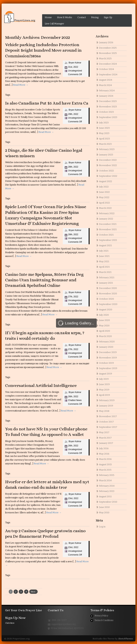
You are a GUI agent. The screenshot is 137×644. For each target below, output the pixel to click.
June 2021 (104, 256)
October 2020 (106, 299)
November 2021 (108, 229)
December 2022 (108, 160)
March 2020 (105, 336)
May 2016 (104, 454)
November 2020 (108, 294)
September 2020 (108, 304)
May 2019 (104, 390)
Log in (102, 527)
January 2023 (106, 155)
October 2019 (106, 363)
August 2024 (106, 80)
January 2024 (106, 96)
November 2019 (108, 358)
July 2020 (104, 315)
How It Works (65, 17)
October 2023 (106, 112)
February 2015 (107, 475)
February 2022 (107, 213)
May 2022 (104, 197)
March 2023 (105, 144)
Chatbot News (75, 400)
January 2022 (106, 219)
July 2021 (104, 251)
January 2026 (106, 42)
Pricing (95, 17)
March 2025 (105, 58)
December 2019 (108, 352)
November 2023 (108, 107)
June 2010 (104, 507)
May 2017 (104, 432)
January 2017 (106, 443)
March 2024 (105, 85)
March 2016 (105, 459)
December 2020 (108, 288)
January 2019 (106, 406)
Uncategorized (75, 71)
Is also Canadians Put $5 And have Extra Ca (47, 103)
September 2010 (108, 502)
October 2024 (106, 69)
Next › (33, 592)
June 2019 (104, 384)
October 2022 (106, 171)
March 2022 (105, 208)
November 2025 (108, 53)
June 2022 (104, 192)
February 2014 (107, 486)
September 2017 (108, 427)
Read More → (21, 85)
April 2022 (104, 203)
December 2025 (108, 48)
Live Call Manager (54, 24)
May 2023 (104, 133)
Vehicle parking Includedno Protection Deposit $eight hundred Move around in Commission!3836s (43, 50)
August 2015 (105, 464)
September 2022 (108, 176)
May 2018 (104, 411)
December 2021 (108, 224)
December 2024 (108, 64)
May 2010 (104, 513)
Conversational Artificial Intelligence (41, 385)
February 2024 (107, 91)
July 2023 (104, 123)
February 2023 (107, 149)
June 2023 (104, 128)
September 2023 (108, 117)
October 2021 (106, 235)
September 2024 (108, 75)
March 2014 (105, 480)
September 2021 (108, 240)
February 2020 (107, 342)
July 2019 (104, 379)
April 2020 (105, 331)
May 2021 (104, 261)
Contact (82, 17)
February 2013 (107, 491)
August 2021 (105, 245)
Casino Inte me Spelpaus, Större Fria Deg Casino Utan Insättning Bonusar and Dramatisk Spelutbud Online (44, 280)
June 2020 (104, 320)
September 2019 (108, 368)
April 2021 (104, 267)
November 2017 (108, 416)
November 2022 (108, 165)
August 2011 (105, 496)
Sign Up (108, 17)
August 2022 (106, 181)
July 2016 (104, 448)
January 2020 (106, 347)
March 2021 (105, 272)
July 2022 (104, 187)
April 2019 (104, 395)
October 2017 (106, 422)
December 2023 (108, 101)
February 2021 (107, 277)
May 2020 (104, 326)
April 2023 (104, 139)
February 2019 (107, 400)
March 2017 (105, 438)
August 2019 (106, 374)
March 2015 (105, 470)
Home (48, 17)
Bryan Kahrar (75, 63)
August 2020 (106, 310)
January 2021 (106, 283)
